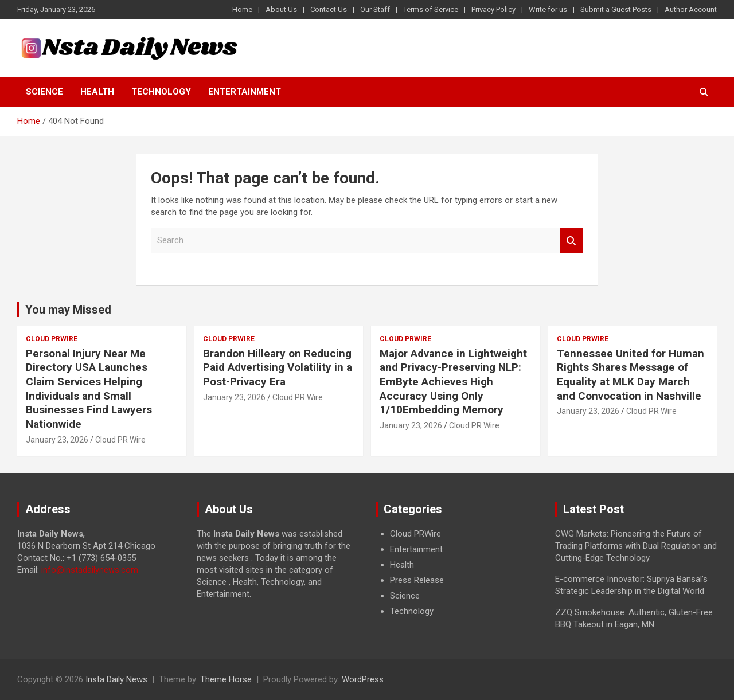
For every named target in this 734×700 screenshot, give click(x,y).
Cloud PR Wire (120, 440)
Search (572, 240)
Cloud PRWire (52, 339)
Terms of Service (431, 9)
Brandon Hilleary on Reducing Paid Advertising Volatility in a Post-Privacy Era (278, 367)
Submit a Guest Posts (616, 9)
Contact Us (329, 9)
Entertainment (245, 92)
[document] (457, 573)
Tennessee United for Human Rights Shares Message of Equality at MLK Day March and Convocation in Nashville (630, 375)
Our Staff (375, 9)
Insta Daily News (116, 679)
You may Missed (68, 310)
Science (44, 92)
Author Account (691, 9)
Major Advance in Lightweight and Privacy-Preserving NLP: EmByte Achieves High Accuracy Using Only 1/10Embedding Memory (453, 382)
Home (242, 9)
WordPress (363, 679)
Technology (161, 92)
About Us (281, 9)
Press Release (417, 580)
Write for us (548, 9)
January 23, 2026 (57, 440)
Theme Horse (226, 679)
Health (97, 92)
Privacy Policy (493, 9)
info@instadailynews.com (90, 570)
